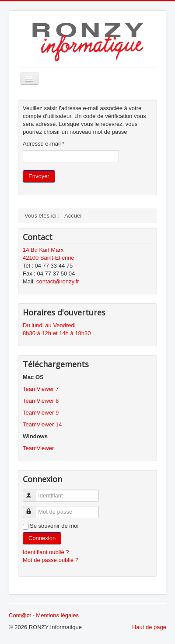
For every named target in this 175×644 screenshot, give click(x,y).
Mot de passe (33, 508)
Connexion (42, 538)
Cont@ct (20, 615)
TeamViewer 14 (42, 424)
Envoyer (39, 176)
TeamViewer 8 (41, 401)
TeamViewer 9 (41, 413)
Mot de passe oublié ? (51, 560)
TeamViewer (38, 448)
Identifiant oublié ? (46, 552)
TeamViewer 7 (41, 389)
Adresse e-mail (44, 144)
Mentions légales (57, 615)
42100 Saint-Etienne (49, 258)
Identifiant (33, 492)
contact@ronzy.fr (58, 281)
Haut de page (149, 627)
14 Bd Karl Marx (43, 250)
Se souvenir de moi (54, 526)
